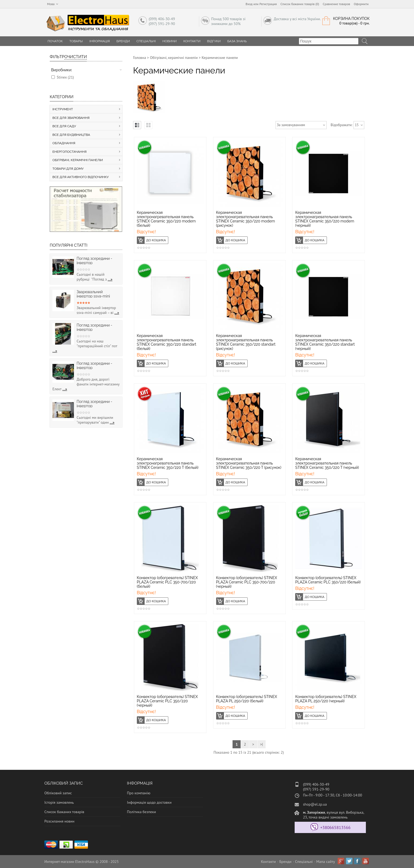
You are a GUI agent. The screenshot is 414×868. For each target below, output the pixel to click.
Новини (169, 41)
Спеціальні (146, 41)
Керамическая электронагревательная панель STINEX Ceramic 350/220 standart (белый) (167, 342)
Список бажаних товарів (64, 812)
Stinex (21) (65, 77)
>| (261, 744)
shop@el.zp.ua (315, 804)
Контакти (192, 41)
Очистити (76, 57)
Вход (249, 4)
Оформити (361, 4)
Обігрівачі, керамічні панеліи (174, 58)
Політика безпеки (141, 812)
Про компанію (139, 793)
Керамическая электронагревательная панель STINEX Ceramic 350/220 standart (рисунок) (246, 342)
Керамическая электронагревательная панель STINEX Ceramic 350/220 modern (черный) (325, 219)
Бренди (123, 41)
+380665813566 (335, 827)
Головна (140, 58)
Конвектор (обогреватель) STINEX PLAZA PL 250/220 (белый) (247, 699)
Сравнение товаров (337, 4)
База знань (237, 41)
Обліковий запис (58, 793)
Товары (76, 41)
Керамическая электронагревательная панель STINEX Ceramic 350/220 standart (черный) (325, 342)
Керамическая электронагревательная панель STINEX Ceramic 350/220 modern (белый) (166, 219)
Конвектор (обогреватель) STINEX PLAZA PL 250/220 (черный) (326, 699)
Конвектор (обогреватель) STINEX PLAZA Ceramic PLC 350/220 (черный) (167, 701)
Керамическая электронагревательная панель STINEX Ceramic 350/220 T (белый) (168, 463)
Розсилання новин (59, 821)
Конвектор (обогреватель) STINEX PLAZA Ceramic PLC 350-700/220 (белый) (167, 582)
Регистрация (268, 4)
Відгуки (214, 41)
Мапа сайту (326, 862)
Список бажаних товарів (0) (300, 4)
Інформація (99, 41)
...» (110, 279)
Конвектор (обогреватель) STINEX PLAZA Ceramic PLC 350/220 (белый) (328, 580)
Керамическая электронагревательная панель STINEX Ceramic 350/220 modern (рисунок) (246, 219)
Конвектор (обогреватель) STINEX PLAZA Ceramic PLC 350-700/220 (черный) (247, 582)
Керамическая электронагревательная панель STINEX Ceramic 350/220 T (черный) (327, 463)
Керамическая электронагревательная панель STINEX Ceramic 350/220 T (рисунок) (249, 463)
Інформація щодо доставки (149, 802)
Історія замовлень (59, 802)
